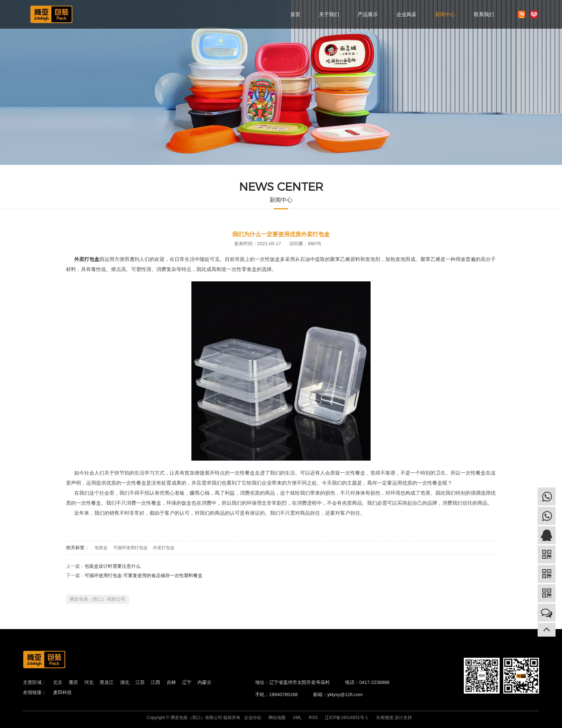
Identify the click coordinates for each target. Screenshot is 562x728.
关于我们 (329, 14)
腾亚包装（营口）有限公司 (97, 599)
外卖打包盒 (164, 548)
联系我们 (484, 14)
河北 (89, 682)
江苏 (140, 682)
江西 (156, 682)
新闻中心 (445, 14)
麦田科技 (62, 692)
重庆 (73, 682)
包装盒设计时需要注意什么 (113, 566)
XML (297, 718)
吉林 (171, 682)
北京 (58, 682)
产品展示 (368, 14)
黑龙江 (107, 682)
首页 (295, 14)
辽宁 (187, 682)
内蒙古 (204, 682)
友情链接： (35, 692)
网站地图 (277, 718)
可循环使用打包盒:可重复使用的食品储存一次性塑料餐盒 (144, 575)
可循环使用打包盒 (130, 548)
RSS (313, 718)
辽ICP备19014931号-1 (346, 718)
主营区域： (35, 682)
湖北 (125, 682)
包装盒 (101, 548)
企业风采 (406, 14)
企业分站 (253, 718)
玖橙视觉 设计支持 (394, 718)
